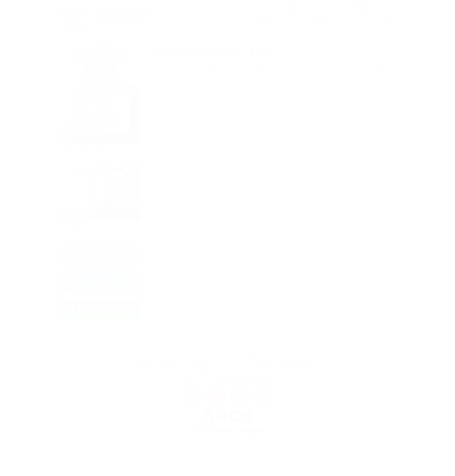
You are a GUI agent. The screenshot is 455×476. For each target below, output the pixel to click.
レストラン (291, 21)
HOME (221, 21)
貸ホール (171, 445)
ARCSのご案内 (382, 21)
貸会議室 (193, 445)
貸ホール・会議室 (254, 21)
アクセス (350, 21)
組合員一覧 (321, 21)
